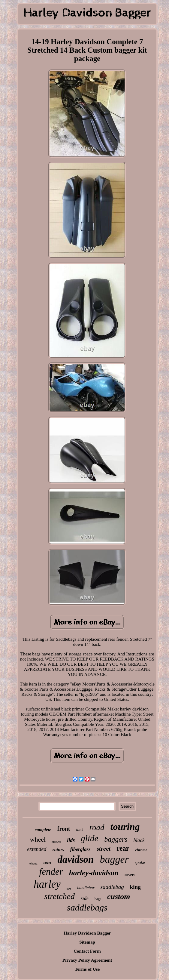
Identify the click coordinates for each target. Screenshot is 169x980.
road (97, 827)
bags (98, 899)
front (64, 829)
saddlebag (112, 887)
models (56, 842)
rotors (58, 850)
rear (123, 848)
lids (71, 840)
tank (80, 830)
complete (43, 830)
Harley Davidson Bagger (87, 933)
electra (33, 863)
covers (130, 875)
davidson (75, 859)
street (104, 849)
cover (48, 863)
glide (89, 838)
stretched (60, 896)
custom (119, 897)
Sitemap (87, 942)
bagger (114, 859)
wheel (38, 839)
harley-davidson (94, 873)
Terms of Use (87, 969)
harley (47, 884)
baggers (116, 839)
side (85, 898)
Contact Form (87, 951)
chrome (141, 850)
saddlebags (87, 907)
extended (37, 849)
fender (51, 872)
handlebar (86, 888)
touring (125, 827)
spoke (140, 862)
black (139, 840)
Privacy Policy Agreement (87, 960)
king (135, 887)
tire (69, 889)
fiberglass (80, 849)
